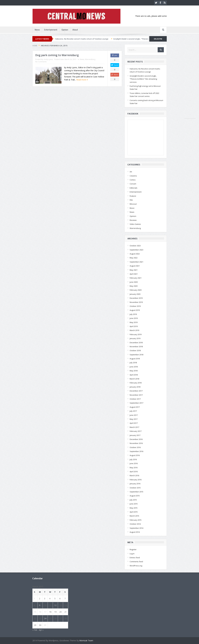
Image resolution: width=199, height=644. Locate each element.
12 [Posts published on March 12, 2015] (55, 605)
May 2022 (134, 258)
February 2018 (136, 383)
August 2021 (135, 266)
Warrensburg (90, 59)
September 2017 (136, 403)
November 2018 (136, 346)
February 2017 (136, 431)
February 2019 (136, 334)
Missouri (133, 204)
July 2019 (133, 314)
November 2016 (136, 443)
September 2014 (136, 528)
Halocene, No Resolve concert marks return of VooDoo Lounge (82, 39)
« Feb (35, 630)
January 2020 (135, 294)
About (75, 30)
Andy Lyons (48, 59)
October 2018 (135, 350)
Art (131, 172)
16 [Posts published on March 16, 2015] (40, 612)
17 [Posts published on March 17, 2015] (45, 612)
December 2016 (136, 439)
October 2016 (135, 447)
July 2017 (133, 411)
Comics (133, 180)
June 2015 (134, 504)
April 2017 (134, 423)
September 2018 (136, 355)
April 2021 (134, 274)
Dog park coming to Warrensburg (57, 55)
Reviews (133, 220)
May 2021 (134, 270)
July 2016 (133, 459)
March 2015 (134, 516)
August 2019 (135, 310)
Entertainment (51, 30)
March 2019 (134, 330)
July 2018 (133, 363)
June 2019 (134, 318)
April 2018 (134, 375)
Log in (132, 554)
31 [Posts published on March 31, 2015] (45, 625)
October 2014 (135, 524)
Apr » (41, 630)
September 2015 (136, 492)
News (37, 30)
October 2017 (135, 399)
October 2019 (135, 306)
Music (132, 208)
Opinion (65, 30)
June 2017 (134, 415)
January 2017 (135, 435)
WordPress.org (136, 566)
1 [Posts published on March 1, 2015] (34, 598)
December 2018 (136, 343)
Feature (133, 196)
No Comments (41, 62)
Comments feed (136, 562)
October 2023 (135, 246)
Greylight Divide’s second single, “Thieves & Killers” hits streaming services (145, 39)
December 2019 (136, 298)
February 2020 (136, 290)
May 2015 (134, 508)
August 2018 (135, 359)
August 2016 (135, 455)
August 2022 (135, 254)
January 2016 (135, 484)
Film (131, 200)
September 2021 (136, 262)
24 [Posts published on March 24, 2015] (45, 618)
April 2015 (134, 512)
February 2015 (136, 520)
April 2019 (134, 326)
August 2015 (135, 496)
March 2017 (134, 427)
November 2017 (136, 395)
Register (133, 549)
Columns (133, 176)
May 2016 (134, 468)
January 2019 (135, 338)
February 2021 (136, 278)
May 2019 (134, 322)
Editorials (133, 188)
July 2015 (133, 500)
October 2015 (135, 488)
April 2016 (134, 472)
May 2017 (134, 419)
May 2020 (134, 286)
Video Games (135, 224)
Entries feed (135, 558)
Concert (133, 184)
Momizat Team (86, 641)
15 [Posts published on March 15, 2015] (35, 612)
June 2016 (134, 463)
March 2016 (134, 475)
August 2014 (135, 532)
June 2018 (134, 367)
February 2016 (136, 480)
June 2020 (134, 282)
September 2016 (136, 451)
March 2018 (134, 379)
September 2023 (136, 250)
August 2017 (135, 407)
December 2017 (136, 391)
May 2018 (134, 371)
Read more (82, 80)
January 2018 (135, 387)
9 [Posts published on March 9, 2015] (40, 605)
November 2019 (136, 302)
